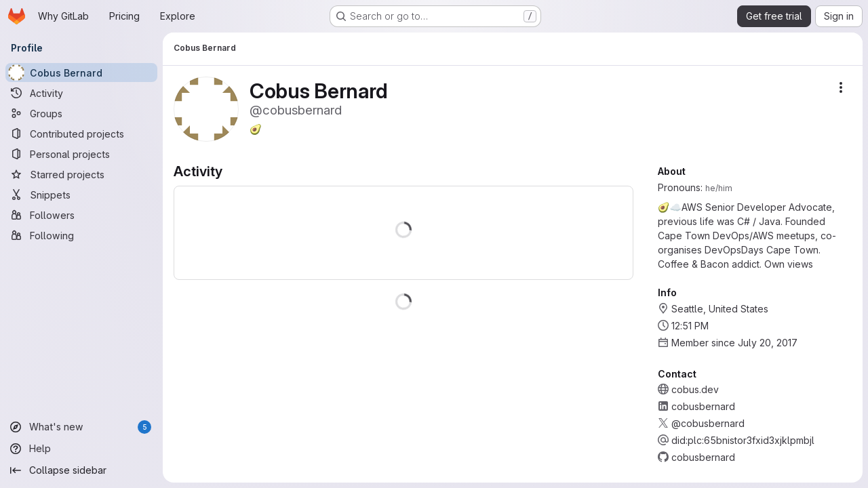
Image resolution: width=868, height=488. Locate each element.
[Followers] (81, 215)
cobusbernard (703, 406)
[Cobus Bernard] (81, 73)
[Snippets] (81, 195)
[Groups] (81, 113)
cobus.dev (695, 389)
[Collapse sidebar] (81, 470)
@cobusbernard (708, 423)
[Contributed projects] (81, 134)
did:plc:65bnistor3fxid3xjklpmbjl (743, 440)
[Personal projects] (81, 154)
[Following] (81, 235)
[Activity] (81, 93)
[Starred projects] (81, 174)
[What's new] (81, 427)
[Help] (81, 449)
